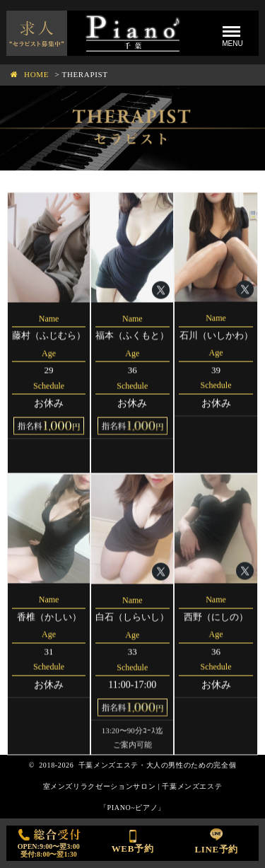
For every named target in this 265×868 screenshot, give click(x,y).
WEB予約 (133, 840)
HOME (36, 74)
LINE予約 (216, 840)
